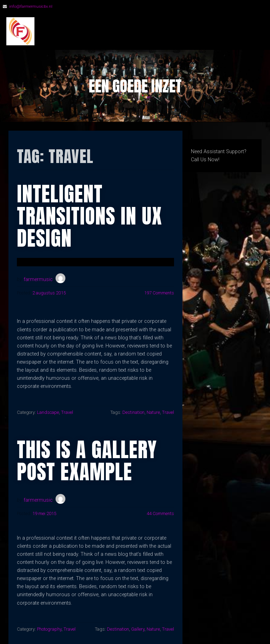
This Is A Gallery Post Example (87, 461)
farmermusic (38, 279)
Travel (67, 412)
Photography (49, 629)
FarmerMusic (81, 31)
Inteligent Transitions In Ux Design (89, 216)
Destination (133, 412)
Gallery (138, 629)
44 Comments (160, 513)
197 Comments (159, 293)
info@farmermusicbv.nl (31, 6)
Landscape (48, 412)
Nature (153, 412)
